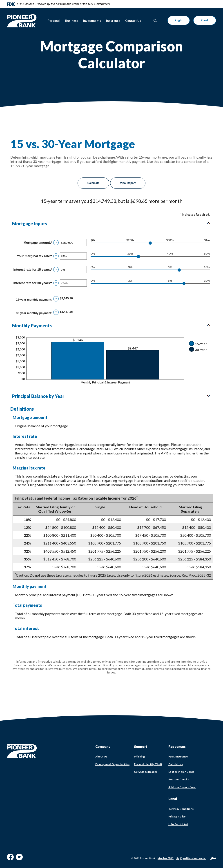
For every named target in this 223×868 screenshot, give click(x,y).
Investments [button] (92, 21)
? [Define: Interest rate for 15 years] (56, 270)
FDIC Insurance (178, 757)
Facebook (10, 859)
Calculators (176, 764)
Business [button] (72, 21)
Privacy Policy (177, 816)
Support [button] (141, 746)
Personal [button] (54, 21)
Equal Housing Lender (193, 858)
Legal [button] (173, 799)
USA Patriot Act (178, 824)
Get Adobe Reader (146, 772)
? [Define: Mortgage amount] (56, 243)
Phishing (139, 756)
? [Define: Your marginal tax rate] (56, 256)
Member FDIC (166, 858)
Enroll (205, 20)
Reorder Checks (179, 779)
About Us (101, 756)
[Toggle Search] (155, 21)
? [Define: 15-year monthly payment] (56, 299)
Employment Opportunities (112, 764)
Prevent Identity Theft (148, 764)
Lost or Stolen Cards (181, 772)
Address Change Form (182, 787)
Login (179, 20)
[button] (111, 224)
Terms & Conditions (181, 809)
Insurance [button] (113, 21)
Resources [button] (177, 746)
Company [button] (103, 746)
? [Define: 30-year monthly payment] (56, 312)
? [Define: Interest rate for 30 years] (56, 283)
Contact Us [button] (133, 21)
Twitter (19, 859)
